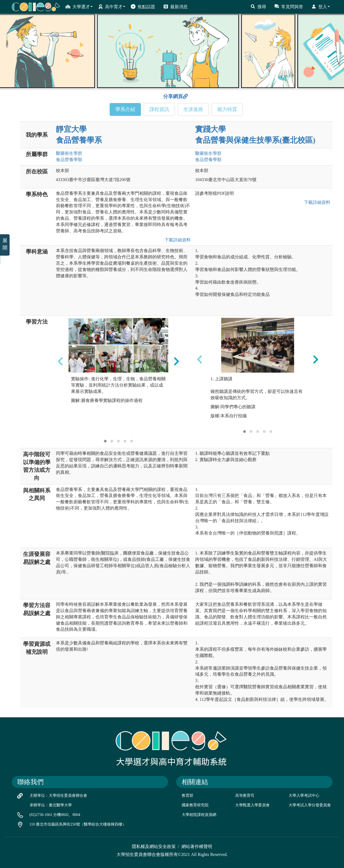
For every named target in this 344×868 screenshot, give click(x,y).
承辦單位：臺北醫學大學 (51, 805)
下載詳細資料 (177, 240)
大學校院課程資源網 (199, 815)
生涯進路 (193, 109)
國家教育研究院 (195, 805)
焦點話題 (143, 7)
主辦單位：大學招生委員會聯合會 (58, 796)
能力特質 (227, 109)
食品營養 (69, 160)
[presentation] (60, 361)
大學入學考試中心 (304, 796)
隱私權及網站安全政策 (154, 846)
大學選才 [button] (79, 7)
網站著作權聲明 (197, 846)
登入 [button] (321, 7)
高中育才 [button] (112, 7)
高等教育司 (245, 796)
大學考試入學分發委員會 (310, 805)
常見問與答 (289, 7)
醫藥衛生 (69, 153)
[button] (105, 441)
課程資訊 (159, 109)
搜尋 (258, 7)
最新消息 (176, 7)
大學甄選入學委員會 (252, 805)
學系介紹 (125, 109)
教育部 (187, 796)
